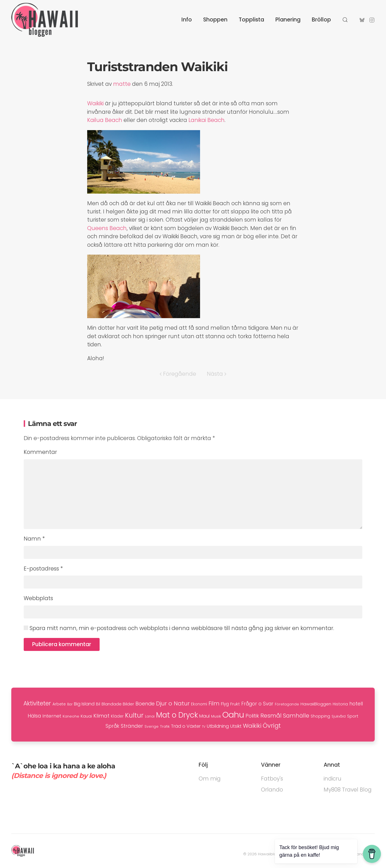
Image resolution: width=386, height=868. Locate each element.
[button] (345, 20)
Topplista (251, 20)
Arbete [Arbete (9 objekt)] (59, 704)
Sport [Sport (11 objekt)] (353, 716)
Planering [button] (288, 20)
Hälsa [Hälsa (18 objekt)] (34, 716)
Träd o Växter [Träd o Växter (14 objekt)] (186, 726)
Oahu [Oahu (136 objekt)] (233, 715)
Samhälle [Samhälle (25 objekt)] (296, 716)
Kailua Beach (105, 120)
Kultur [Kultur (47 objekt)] (134, 715)
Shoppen (215, 20)
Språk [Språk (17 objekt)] (112, 726)
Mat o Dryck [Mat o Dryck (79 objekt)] (177, 715)
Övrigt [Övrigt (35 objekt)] (272, 726)
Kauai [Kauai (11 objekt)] (86, 716)
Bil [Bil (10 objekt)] (98, 704)
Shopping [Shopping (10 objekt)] (320, 716)
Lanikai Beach (207, 120)
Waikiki (95, 103)
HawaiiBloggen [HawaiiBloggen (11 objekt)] (316, 704)
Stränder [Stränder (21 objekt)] (132, 726)
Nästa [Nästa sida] (217, 374)
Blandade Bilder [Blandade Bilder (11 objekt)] (118, 704)
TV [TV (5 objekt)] (204, 727)
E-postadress (43, 569)
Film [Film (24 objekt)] (214, 704)
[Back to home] (45, 20)
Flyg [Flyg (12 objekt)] (225, 704)
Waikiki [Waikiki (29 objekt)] (252, 726)
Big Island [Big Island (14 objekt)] (84, 704)
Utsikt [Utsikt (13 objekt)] (236, 726)
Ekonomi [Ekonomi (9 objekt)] (199, 704)
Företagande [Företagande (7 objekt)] (287, 704)
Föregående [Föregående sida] (178, 374)
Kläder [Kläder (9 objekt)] (117, 716)
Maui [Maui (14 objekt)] (204, 716)
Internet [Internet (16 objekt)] (52, 716)
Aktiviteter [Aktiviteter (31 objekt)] (37, 703)
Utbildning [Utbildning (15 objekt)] (218, 726)
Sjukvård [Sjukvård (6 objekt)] (339, 716)
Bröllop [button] (321, 20)
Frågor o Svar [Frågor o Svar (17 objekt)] (257, 704)
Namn (34, 539)
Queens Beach (107, 228)
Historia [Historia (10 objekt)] (340, 704)
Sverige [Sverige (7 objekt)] (152, 726)
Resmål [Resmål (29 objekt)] (271, 716)
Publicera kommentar (62, 644)
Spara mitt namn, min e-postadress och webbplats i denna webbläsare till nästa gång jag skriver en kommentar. (179, 628)
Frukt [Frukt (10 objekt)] (235, 704)
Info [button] (187, 20)
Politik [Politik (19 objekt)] (252, 716)
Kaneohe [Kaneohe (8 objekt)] (71, 716)
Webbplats (38, 598)
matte (122, 84)
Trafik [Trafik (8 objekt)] (165, 726)
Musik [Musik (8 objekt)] (216, 716)
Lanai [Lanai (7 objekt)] (150, 716)
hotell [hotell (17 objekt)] (356, 704)
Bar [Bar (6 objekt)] (70, 704)
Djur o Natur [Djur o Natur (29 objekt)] (173, 703)
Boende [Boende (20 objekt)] (145, 704)
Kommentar (40, 452)
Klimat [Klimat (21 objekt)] (101, 716)
